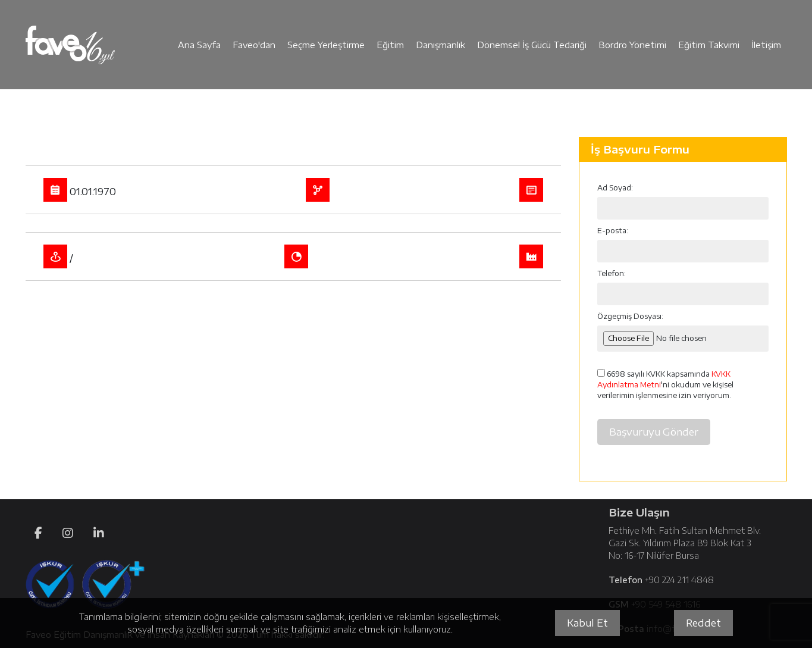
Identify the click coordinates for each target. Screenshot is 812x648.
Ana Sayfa (199, 45)
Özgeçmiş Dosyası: (630, 316)
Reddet (703, 623)
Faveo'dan (254, 45)
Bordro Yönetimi (632, 45)
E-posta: (613, 231)
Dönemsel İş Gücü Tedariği (532, 45)
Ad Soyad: (615, 188)
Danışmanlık (441, 45)
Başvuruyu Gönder (654, 432)
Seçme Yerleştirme (326, 45)
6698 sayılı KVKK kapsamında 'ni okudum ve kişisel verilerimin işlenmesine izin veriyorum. (665, 384)
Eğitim (390, 45)
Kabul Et (587, 623)
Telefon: (612, 273)
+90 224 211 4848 (679, 580)
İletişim (766, 45)
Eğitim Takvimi (709, 45)
